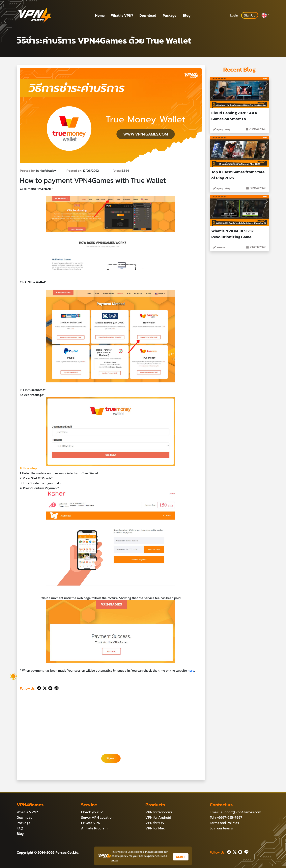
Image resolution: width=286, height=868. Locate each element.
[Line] (56, 688)
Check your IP (92, 812)
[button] (265, 15)
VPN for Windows (159, 812)
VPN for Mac (155, 828)
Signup (111, 758)
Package (170, 15)
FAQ (20, 828)
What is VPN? (122, 15)
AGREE (181, 857)
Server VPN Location (97, 818)
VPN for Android (158, 818)
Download (148, 15)
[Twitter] (44, 688)
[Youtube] (50, 688)
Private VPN (91, 823)
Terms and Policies (224, 823)
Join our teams (221, 828)
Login (234, 15)
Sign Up (250, 15)
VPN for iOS (155, 823)
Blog (187, 15)
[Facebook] (39, 688)
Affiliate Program (94, 828)
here (191, 670)
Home (100, 15)
